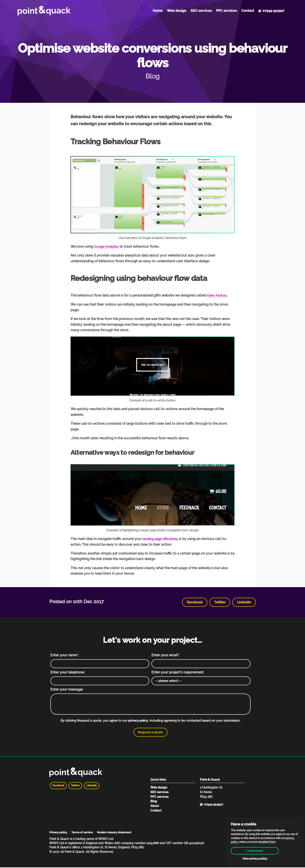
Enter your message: (67, 690)
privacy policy (138, 721)
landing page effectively (162, 539)
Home (158, 11)
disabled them (267, 840)
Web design (177, 11)
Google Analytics (108, 247)
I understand (265, 849)
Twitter (220, 602)
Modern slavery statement (119, 833)
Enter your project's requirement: (178, 672)
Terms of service (85, 833)
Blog (154, 802)
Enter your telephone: (68, 672)
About (155, 806)
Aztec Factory (218, 295)
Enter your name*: (64, 655)
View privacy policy (265, 858)
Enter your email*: (166, 655)
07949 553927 (271, 11)
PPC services (227, 11)
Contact (248, 11)
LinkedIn (244, 602)
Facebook (195, 602)
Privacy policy (59, 833)
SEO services (201, 11)
